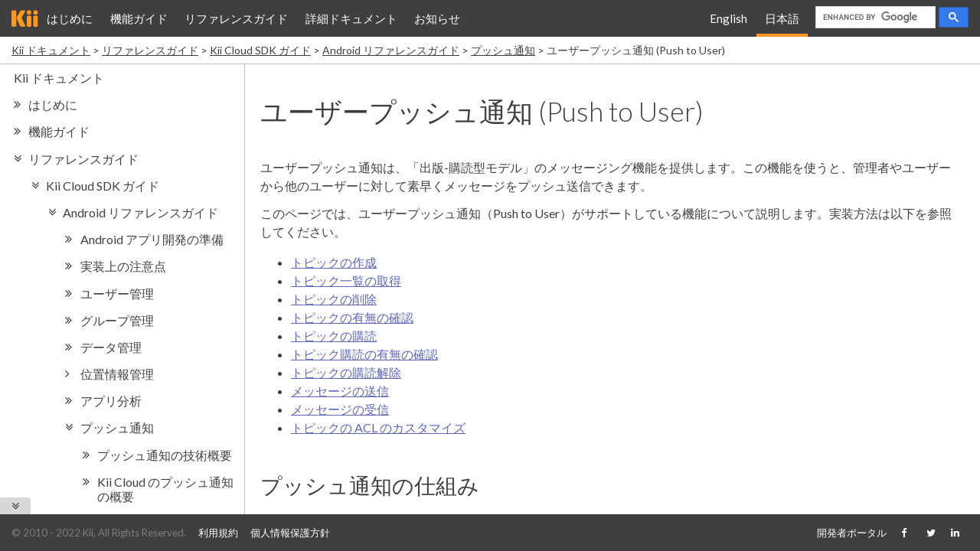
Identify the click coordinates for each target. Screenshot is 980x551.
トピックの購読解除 (346, 372)
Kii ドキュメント (51, 50)
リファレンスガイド (236, 18)
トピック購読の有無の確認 (364, 354)
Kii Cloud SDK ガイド (260, 50)
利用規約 (218, 533)
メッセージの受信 (340, 409)
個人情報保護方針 (290, 533)
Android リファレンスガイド (391, 50)
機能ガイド (139, 18)
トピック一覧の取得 (346, 280)
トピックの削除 (334, 299)
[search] (874, 18)
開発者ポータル (852, 533)
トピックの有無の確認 (352, 317)
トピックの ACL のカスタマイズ (378, 427)
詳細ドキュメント (351, 18)
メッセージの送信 (340, 391)
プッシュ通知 (503, 50)
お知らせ (437, 18)
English (728, 18)
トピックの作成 (334, 262)
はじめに (70, 18)
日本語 (782, 18)
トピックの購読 (334, 336)
